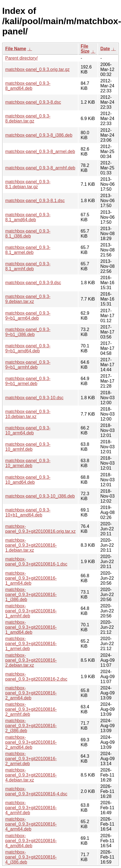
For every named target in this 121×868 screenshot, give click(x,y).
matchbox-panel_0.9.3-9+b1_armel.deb (28, 381)
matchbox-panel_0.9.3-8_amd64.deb (28, 86)
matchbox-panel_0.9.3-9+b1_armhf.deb (28, 365)
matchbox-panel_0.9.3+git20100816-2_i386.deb (31, 726)
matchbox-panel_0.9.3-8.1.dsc (35, 201)
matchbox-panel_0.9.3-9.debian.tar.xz (28, 299)
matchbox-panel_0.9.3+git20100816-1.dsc (36, 562)
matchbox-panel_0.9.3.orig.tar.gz (37, 69)
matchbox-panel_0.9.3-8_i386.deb (39, 135)
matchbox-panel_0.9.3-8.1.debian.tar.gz (28, 184)
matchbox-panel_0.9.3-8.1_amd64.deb (28, 217)
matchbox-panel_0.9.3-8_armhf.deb (40, 168)
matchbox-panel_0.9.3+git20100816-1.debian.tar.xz (31, 545)
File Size (85, 49)
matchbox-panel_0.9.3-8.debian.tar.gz (28, 119)
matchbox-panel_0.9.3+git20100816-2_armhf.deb (31, 709)
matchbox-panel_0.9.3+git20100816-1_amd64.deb (31, 627)
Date (105, 49)
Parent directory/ (21, 58)
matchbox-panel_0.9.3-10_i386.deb (40, 496)
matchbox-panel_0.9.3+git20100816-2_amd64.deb (31, 742)
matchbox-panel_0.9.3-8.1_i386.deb (28, 234)
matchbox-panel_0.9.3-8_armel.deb (40, 152)
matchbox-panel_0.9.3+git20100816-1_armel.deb (31, 644)
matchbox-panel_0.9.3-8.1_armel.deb (28, 250)
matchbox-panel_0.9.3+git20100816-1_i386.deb (31, 595)
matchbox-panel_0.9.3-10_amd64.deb (28, 480)
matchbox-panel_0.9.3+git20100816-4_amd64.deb (31, 841)
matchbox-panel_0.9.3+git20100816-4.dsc (36, 791)
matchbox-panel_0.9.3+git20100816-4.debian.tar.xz (31, 775)
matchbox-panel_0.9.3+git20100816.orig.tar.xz (40, 529)
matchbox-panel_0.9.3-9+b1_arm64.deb (28, 316)
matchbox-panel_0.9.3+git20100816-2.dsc (36, 677)
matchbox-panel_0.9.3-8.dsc (33, 102)
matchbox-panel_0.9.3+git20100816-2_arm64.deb (31, 693)
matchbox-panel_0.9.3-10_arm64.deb (28, 430)
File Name (16, 49)
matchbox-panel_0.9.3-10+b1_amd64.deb (28, 512)
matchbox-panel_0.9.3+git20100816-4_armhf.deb (31, 808)
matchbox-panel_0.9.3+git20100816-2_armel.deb (31, 759)
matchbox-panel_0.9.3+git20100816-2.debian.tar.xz (31, 660)
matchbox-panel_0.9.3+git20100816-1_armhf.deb (31, 611)
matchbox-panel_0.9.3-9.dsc (33, 283)
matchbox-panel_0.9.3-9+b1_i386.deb (28, 332)
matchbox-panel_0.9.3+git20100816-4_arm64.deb (31, 824)
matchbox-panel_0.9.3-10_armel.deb (28, 463)
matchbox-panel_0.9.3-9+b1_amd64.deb (28, 348)
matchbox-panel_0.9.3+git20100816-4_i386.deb (31, 857)
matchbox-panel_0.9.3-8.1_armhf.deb (28, 266)
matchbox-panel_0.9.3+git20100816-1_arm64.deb (31, 578)
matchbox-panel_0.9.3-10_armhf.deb (28, 447)
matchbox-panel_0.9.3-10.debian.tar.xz (28, 414)
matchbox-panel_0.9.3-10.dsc (34, 398)
